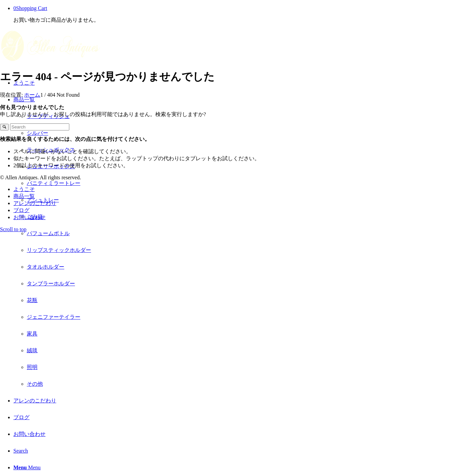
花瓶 (32, 300)
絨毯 (32, 350)
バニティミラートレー (54, 183)
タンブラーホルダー (51, 283)
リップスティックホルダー (59, 250)
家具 (32, 334)
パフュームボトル (48, 233)
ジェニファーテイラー (54, 317)
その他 (35, 384)
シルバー (37, 133)
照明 (32, 367)
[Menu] (27, 467)
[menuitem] (238, 242)
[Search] (21, 451)
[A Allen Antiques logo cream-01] (50, 61)
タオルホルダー (46, 267)
